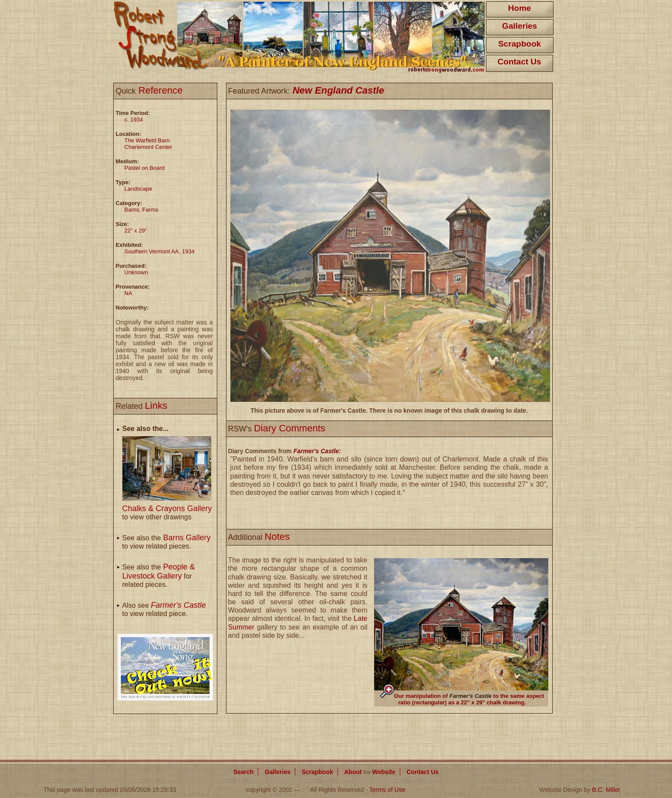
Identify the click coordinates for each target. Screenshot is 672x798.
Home (520, 8)
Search (244, 772)
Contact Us (519, 62)
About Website (370, 772)
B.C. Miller (606, 790)
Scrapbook (520, 44)
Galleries (520, 26)
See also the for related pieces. (159, 576)
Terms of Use (387, 790)
